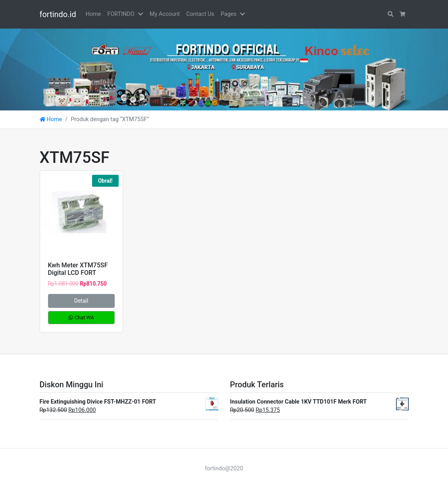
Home (93, 14)
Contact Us (200, 14)
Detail (81, 301)
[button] (142, 14)
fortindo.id (58, 14)
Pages (229, 14)
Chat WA (81, 318)
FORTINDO (121, 14)
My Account (165, 14)
